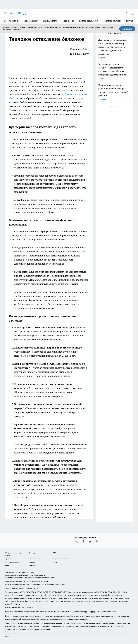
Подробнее (45, 629)
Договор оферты (35, 553)
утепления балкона (30, 139)
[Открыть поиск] (126, 13)
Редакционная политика (62, 559)
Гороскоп (8, 559)
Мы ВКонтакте (50, 21)
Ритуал (130, 21)
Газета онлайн (11, 21)
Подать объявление (89, 21)
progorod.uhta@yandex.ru (14, 588)
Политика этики (35, 559)
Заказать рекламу (112, 21)
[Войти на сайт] (133, 13)
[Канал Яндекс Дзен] (97, 542)
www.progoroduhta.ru (26, 572)
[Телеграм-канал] (90, 542)
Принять (127, 29)
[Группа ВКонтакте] (77, 542)
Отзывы (32, 562)
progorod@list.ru (61, 584)
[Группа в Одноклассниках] (83, 542)
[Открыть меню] (6, 13)
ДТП (55, 553)
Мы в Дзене (68, 21)
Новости (32, 566)
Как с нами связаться (13, 562)
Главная (7, 566)
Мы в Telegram (31, 21)
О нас (55, 562)
